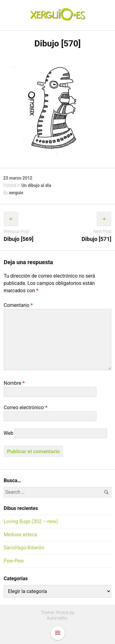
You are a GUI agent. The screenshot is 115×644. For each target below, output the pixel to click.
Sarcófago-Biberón (24, 548)
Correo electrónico (25, 408)
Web (8, 433)
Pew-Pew (14, 561)
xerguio (16, 193)
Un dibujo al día (36, 185)
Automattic (57, 618)
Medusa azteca (20, 535)
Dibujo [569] (19, 239)
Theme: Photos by (57, 613)
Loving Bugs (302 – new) (31, 521)
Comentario (18, 305)
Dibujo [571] (96, 239)
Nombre (14, 383)
